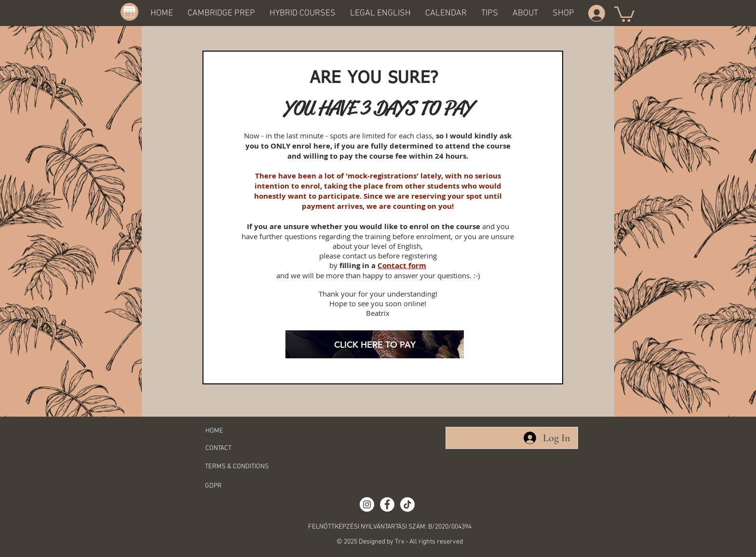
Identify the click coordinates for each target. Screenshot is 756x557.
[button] (221, 13)
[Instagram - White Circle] (367, 504)
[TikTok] (407, 504)
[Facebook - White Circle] (387, 504)
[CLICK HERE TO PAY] (375, 344)
